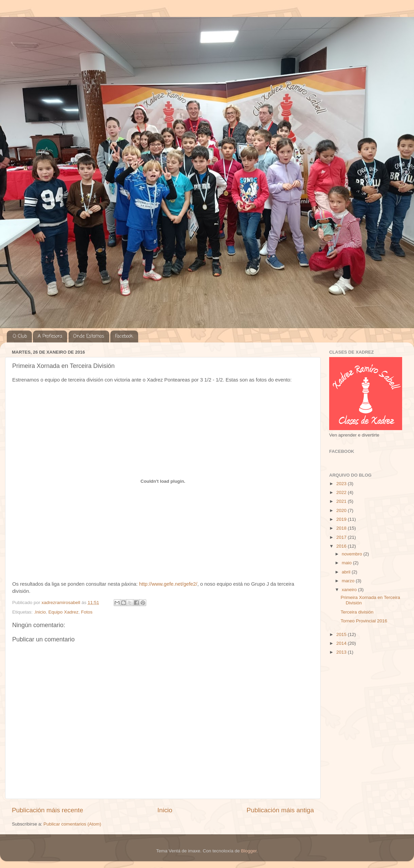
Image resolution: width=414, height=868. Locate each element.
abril (347, 572)
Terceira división (357, 612)
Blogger (249, 851)
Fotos (87, 612)
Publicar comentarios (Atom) (72, 824)
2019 (342, 519)
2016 (342, 546)
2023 (342, 484)
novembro (353, 554)
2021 (342, 501)
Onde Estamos (89, 336)
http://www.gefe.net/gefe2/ (168, 584)
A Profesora (50, 336)
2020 (342, 510)
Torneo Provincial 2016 (364, 621)
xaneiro (350, 590)
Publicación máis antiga (280, 810)
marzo (349, 581)
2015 (342, 634)
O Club (20, 336)
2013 (342, 652)
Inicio (165, 810)
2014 (342, 643)
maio (347, 563)
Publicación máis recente (48, 810)
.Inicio (40, 612)
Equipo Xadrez (64, 612)
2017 (342, 537)
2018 (342, 528)
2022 (342, 492)
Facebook (124, 336)
